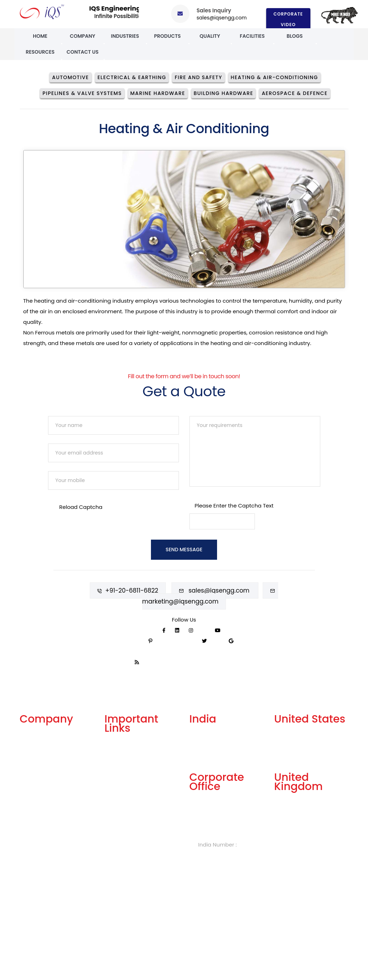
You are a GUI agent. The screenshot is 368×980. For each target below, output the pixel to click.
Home (40, 36)
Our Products (37, 782)
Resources (40, 52)
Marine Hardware (158, 93)
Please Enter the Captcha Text (234, 506)
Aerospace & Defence (294, 93)
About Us (32, 735)
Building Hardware (224, 93)
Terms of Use (122, 779)
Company (82, 36)
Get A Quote (121, 756)
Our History (34, 770)
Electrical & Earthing (132, 77)
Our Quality (35, 793)
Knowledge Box (125, 814)
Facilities (252, 36)
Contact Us (83, 52)
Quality (210, 36)
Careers (115, 803)
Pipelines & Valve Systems (82, 93)
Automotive (70, 77)
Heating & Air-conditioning (274, 77)
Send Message (184, 550)
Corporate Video (288, 19)
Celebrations (37, 805)
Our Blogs (117, 744)
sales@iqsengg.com (222, 18)
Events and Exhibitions (49, 828)
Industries (125, 36)
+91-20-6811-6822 (132, 590)
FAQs (111, 768)
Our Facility (34, 758)
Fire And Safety (198, 77)
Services (31, 747)
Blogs (295, 36)
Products (168, 36)
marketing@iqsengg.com (180, 601)
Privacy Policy (122, 791)
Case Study (35, 817)
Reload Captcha (81, 507)
